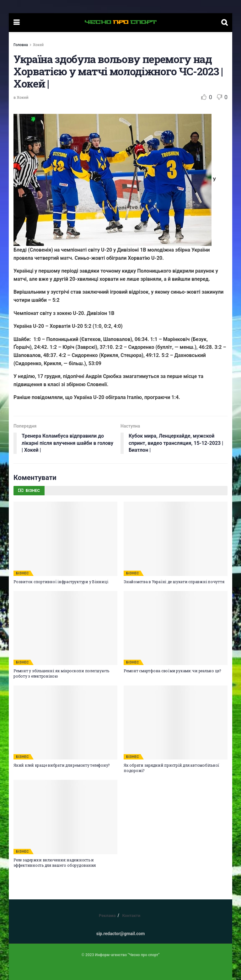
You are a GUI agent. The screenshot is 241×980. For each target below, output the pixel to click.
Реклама (107, 916)
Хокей (38, 45)
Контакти (131, 916)
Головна (21, 45)
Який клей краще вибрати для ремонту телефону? (62, 765)
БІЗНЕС (22, 573)
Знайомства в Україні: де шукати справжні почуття (174, 582)
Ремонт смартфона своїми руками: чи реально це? (172, 671)
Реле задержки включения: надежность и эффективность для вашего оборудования (55, 863)
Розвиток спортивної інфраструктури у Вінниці (61, 582)
